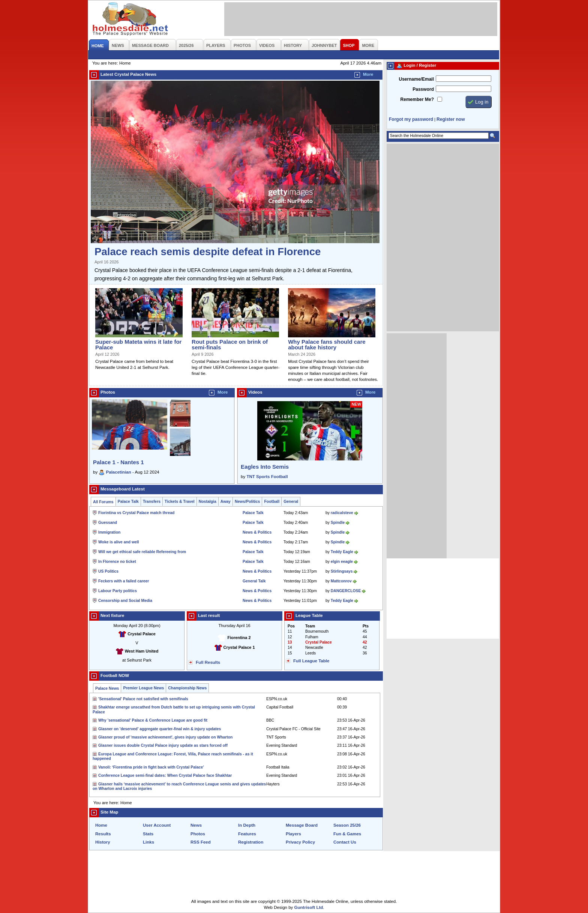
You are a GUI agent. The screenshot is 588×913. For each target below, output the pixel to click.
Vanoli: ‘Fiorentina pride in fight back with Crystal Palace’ (151, 767)
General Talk (254, 581)
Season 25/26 (347, 825)
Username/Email (416, 79)
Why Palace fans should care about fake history (327, 344)
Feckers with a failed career (124, 581)
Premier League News (143, 688)
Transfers (152, 502)
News (196, 825)
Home (101, 825)
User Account (157, 825)
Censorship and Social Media (125, 601)
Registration (251, 842)
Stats (148, 834)
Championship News (187, 688)
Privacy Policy (300, 842)
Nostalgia (208, 502)
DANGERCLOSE (346, 591)
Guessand (108, 523)
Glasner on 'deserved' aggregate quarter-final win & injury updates (160, 729)
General (291, 502)
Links (148, 842)
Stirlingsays (342, 571)
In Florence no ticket (117, 562)
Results (103, 834)
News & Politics (257, 532)
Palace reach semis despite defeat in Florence (208, 252)
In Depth (247, 825)
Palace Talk (128, 502)
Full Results (208, 662)
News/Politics (247, 502)
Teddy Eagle (342, 552)
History (103, 842)
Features (247, 834)
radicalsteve (342, 513)
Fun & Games (347, 834)
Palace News (107, 688)
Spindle (338, 523)
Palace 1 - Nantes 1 (118, 462)
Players (293, 834)
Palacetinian (119, 472)
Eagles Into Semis (265, 467)
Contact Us (345, 842)
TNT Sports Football (267, 477)
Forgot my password (411, 119)
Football (272, 502)
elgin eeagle (342, 562)
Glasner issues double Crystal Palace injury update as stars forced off (163, 745)
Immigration (109, 532)
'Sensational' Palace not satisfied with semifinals (143, 699)
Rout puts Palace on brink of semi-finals (230, 344)
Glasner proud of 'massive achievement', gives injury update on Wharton (165, 737)
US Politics (108, 571)
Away (226, 502)
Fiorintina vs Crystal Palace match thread (136, 513)
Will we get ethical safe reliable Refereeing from (142, 552)
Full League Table (311, 661)
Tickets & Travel (180, 502)
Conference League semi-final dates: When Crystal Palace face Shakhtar (165, 775)
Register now (451, 119)
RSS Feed (201, 842)
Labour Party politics (118, 591)
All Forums (103, 502)
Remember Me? (417, 99)
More (368, 74)
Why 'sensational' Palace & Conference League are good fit (153, 720)
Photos (198, 834)
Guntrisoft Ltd (309, 907)
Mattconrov (341, 581)
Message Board (302, 825)
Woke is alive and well (119, 542)
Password (423, 89)
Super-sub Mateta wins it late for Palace (138, 344)
